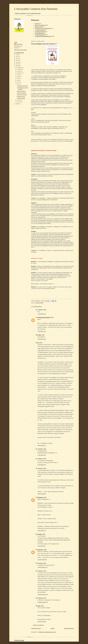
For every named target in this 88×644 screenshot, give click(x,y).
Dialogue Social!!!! (21, 91)
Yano (39, 606)
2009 (17, 64)
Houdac (40, 534)
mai (18, 80)
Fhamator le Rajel (21, 96)
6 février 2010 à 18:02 (42, 621)
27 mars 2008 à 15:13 (42, 445)
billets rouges (39, 27)
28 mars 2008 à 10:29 (42, 494)
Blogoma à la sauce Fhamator (43, 28)
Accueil (52, 628)
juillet (19, 77)
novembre (20, 69)
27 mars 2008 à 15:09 (42, 339)
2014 (17, 55)
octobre (19, 71)
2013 (17, 56)
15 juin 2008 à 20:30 (42, 546)
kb (38, 343)
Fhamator (19, 44)
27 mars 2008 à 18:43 (42, 465)
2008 (17, 66)
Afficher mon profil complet (21, 50)
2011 (17, 60)
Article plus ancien (69, 628)
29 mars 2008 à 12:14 (42, 530)
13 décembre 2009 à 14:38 (43, 602)
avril (18, 82)
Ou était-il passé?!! (21, 98)
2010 (17, 62)
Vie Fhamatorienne (40, 35)
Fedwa (39, 335)
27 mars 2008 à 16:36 (42, 455)
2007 (17, 104)
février (19, 100)
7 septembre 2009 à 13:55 (43, 567)
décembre (19, 67)
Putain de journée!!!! (22, 93)
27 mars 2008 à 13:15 (42, 314)
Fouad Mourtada (39, 33)
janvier (19, 102)
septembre (20, 73)
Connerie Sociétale (40, 31)
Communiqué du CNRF (22, 86)
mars (18, 84)
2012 (17, 58)
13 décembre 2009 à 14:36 (43, 594)
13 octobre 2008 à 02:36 (42, 560)
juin (18, 78)
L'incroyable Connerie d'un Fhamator (36, 9)
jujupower (40, 550)
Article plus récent (36, 628)
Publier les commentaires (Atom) (47, 632)
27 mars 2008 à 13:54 (42, 331)
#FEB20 (37, 24)
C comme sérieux (40, 30)
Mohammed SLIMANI (44, 317)
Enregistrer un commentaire (38, 625)
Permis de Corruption (22, 95)
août (18, 75)
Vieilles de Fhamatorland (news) (44, 36)
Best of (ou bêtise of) (41, 25)
